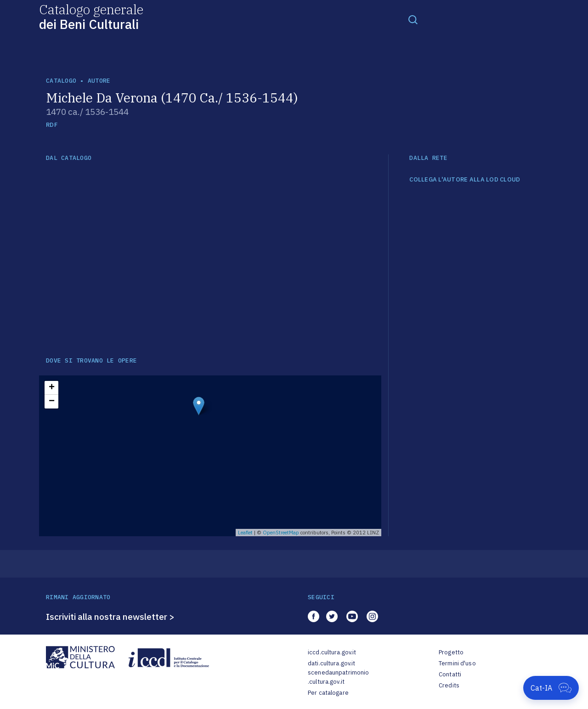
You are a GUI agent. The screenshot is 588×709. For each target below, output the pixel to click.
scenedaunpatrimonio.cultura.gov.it (338, 677)
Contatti (450, 674)
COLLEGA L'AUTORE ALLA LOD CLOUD (465, 180)
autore (99, 81)
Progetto (451, 652)
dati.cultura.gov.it (331, 663)
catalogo (61, 81)
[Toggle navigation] (413, 19)
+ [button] (52, 388)
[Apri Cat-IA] (551, 688)
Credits (449, 685)
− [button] (52, 402)
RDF (52, 125)
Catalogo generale (91, 16)
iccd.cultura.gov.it (332, 652)
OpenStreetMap (281, 533)
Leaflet (245, 533)
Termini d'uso (457, 663)
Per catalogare (328, 693)
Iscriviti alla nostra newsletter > (110, 617)
